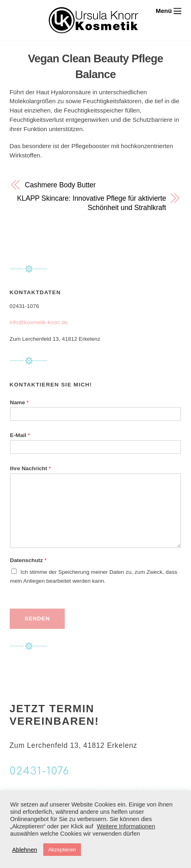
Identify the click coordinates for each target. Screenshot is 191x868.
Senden (37, 619)
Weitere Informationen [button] (126, 826)
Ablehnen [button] (25, 850)
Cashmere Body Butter (60, 185)
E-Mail (20, 435)
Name (19, 402)
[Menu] (169, 11)
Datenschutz (28, 560)
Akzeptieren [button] (62, 850)
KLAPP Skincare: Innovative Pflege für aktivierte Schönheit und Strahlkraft (91, 203)
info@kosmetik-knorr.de (39, 322)
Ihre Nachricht (31, 468)
